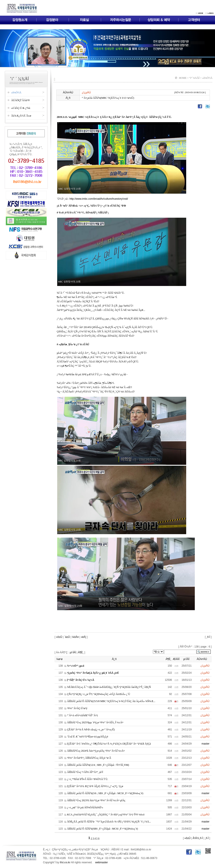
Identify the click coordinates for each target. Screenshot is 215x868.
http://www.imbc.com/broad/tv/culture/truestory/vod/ (99, 199)
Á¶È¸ (81, 652)
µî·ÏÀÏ (73, 652)
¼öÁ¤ (75, 637)
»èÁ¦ (83, 637)
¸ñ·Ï (208, 637)
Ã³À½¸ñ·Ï (197, 838)
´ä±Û (67, 637)
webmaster (102, 862)
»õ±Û (59, 637)
